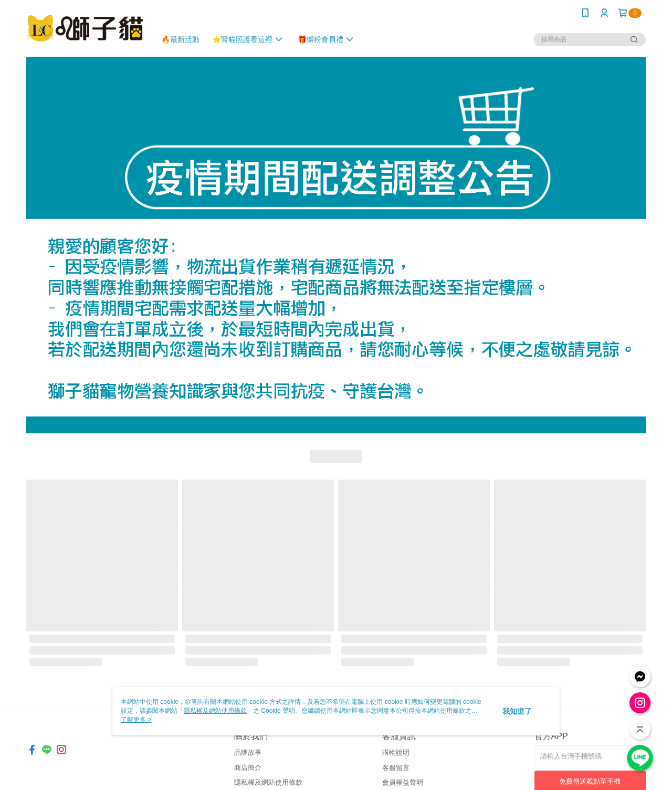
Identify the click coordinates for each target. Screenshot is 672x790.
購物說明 (396, 752)
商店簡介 (248, 768)
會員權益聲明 (403, 782)
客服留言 (396, 768)
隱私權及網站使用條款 (268, 782)
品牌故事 (248, 752)
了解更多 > (136, 720)
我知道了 (517, 711)
